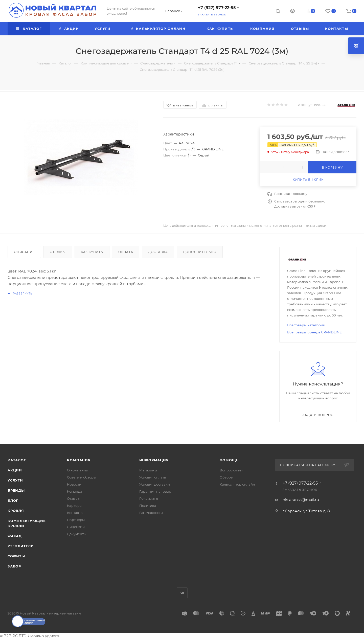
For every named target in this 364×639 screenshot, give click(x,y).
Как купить (92, 252)
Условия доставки (155, 484)
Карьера (74, 506)
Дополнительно (200, 252)
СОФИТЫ (16, 556)
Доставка (158, 252)
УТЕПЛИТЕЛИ (21, 546)
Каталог (17, 460)
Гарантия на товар (155, 491)
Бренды (16, 490)
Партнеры (76, 520)
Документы (77, 534)
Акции (15, 470)
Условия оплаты (153, 477)
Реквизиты (149, 498)
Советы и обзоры (82, 477)
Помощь (229, 460)
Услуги (15, 480)
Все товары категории (306, 325)
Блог (13, 500)
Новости (74, 484)
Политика (148, 506)
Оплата (126, 252)
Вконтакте (182, 593)
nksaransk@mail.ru (301, 500)
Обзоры (226, 477)
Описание (24, 252)
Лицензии (76, 527)
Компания (79, 460)
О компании (78, 470)
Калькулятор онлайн (237, 484)
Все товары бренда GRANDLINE (314, 332)
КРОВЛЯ (16, 511)
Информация (154, 460)
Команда (75, 491)
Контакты (75, 513)
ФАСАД (15, 536)
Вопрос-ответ (231, 470)
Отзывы (58, 252)
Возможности (151, 513)
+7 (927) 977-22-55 (217, 8)
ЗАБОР (14, 566)
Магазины (148, 470)
